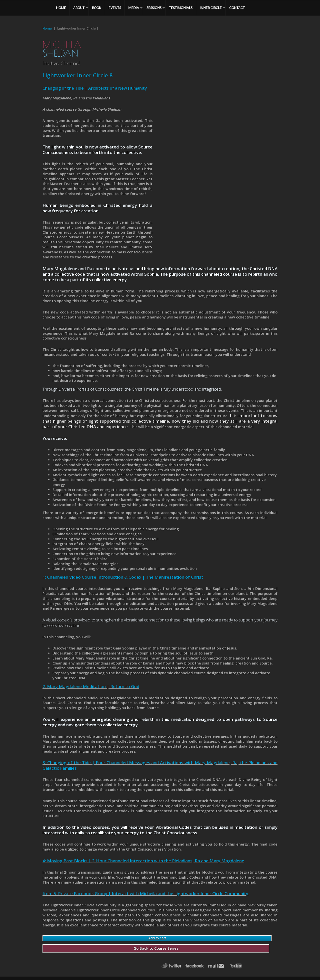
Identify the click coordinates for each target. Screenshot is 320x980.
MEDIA (134, 8)
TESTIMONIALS (181, 8)
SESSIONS (154, 8)
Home (47, 28)
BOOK (97, 8)
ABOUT (79, 8)
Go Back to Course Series (156, 948)
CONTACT (237, 8)
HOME (61, 8)
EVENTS (115, 8)
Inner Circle (211, 8)
